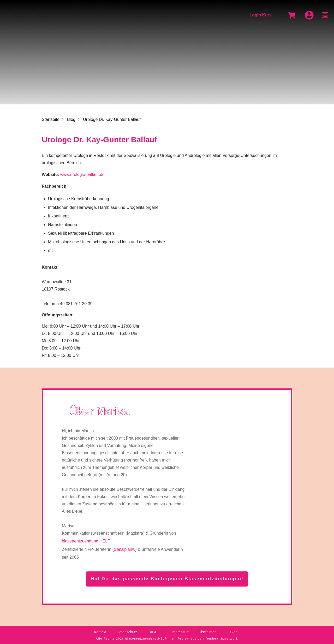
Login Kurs (260, 15)
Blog (234, 632)
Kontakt (100, 632)
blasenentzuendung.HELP (86, 541)
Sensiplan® (124, 549)
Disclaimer (207, 632)
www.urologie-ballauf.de (82, 175)
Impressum (180, 632)
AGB (154, 632)
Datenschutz (127, 632)
